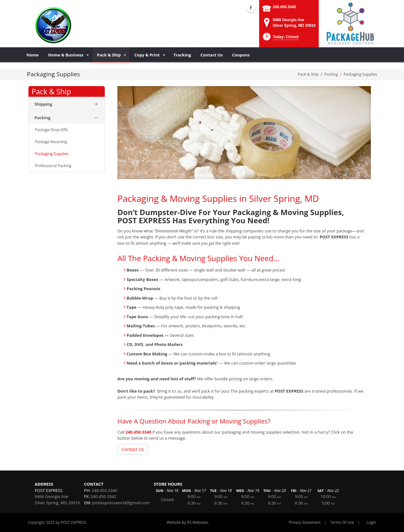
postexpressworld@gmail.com (121, 503)
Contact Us (133, 449)
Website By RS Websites (188, 522)
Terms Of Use (342, 522)
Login (371, 522)
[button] (280, 39)
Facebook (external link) (251, 8)
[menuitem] (33, 55)
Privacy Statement (305, 522)
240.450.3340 (284, 7)
